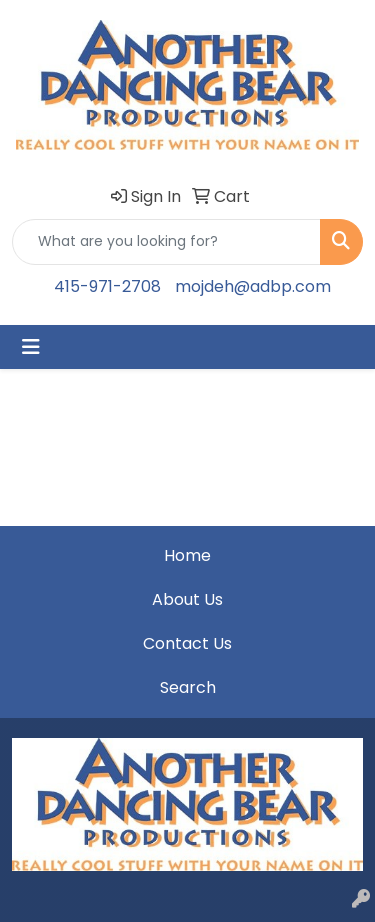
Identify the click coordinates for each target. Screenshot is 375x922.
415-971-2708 (107, 286)
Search (188, 687)
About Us (187, 599)
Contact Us (187, 643)
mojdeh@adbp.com (253, 286)
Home (187, 555)
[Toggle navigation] (31, 347)
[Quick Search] (166, 242)
